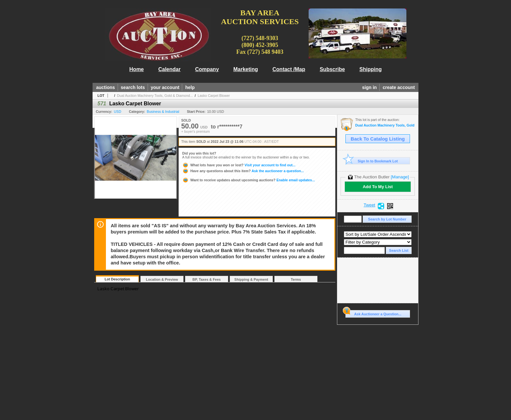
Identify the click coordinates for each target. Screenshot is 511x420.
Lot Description (117, 279)
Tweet (370, 205)
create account (399, 87)
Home (137, 69)
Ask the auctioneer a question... (243, 171)
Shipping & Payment (251, 279)
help (190, 87)
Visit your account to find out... (239, 165)
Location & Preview (162, 279)
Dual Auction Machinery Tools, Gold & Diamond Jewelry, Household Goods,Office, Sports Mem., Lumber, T (385, 125)
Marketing (246, 69)
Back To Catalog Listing (378, 139)
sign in (369, 87)
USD (117, 112)
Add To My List (378, 187)
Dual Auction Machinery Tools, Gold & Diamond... (155, 96)
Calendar (169, 69)
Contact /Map (289, 69)
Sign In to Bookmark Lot (372, 161)
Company (207, 69)
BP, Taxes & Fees (207, 279)
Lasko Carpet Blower (214, 96)
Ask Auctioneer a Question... (373, 313)
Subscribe (332, 69)
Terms (296, 279)
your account (165, 87)
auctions (106, 87)
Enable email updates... (248, 180)
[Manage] (400, 177)
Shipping (371, 69)
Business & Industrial (163, 112)
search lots (133, 87)
